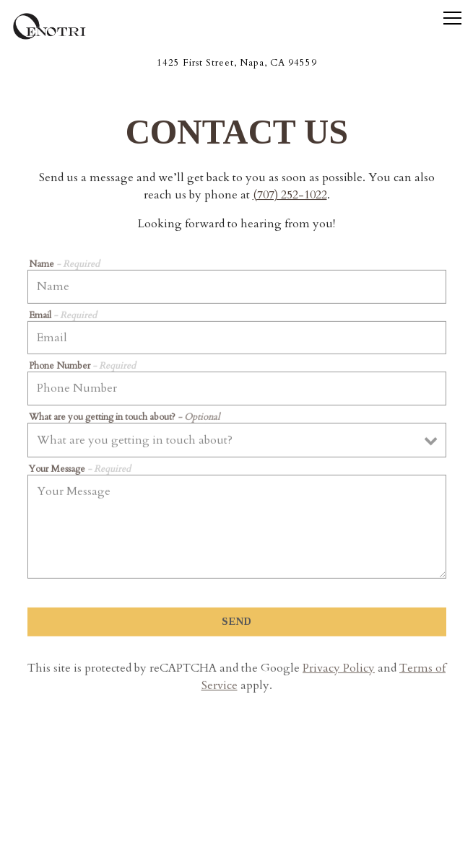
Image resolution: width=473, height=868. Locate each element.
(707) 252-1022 (290, 196)
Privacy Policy (339, 670)
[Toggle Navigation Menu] (452, 18)
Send (237, 623)
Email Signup (236, 850)
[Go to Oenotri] (236, 63)
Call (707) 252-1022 (237, 776)
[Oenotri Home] (61, 26)
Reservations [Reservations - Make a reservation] (236, 813)
